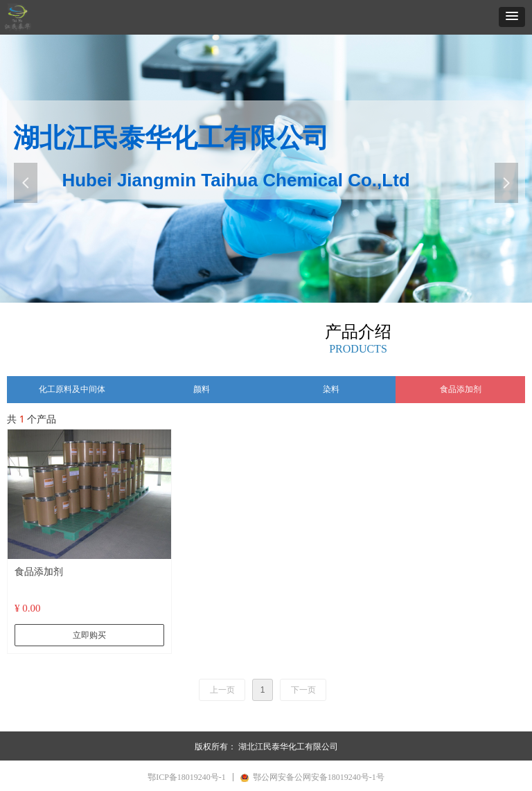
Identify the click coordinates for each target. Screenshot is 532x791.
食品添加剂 (461, 389)
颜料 (202, 389)
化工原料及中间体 (72, 389)
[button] (512, 17)
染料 (331, 389)
